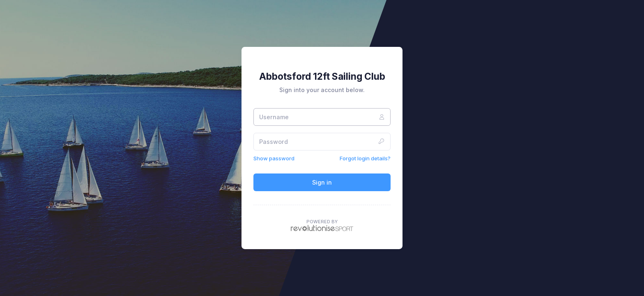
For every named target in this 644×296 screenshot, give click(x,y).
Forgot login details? (365, 158)
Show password (274, 158)
